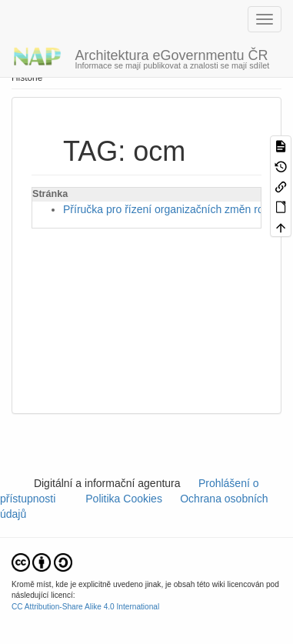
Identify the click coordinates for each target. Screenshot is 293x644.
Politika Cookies (126, 499)
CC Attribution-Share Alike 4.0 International (85, 607)
